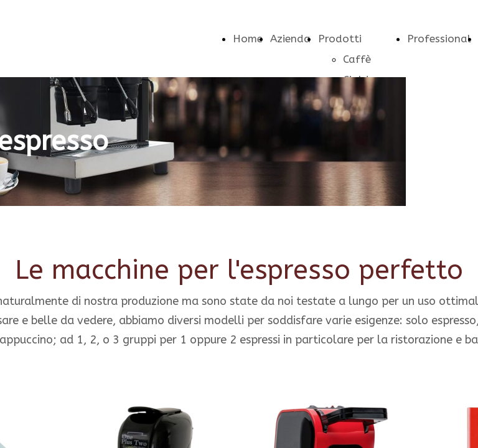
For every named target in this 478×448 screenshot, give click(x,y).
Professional (439, 39)
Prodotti (340, 39)
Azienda (290, 39)
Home (248, 39)
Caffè (357, 59)
